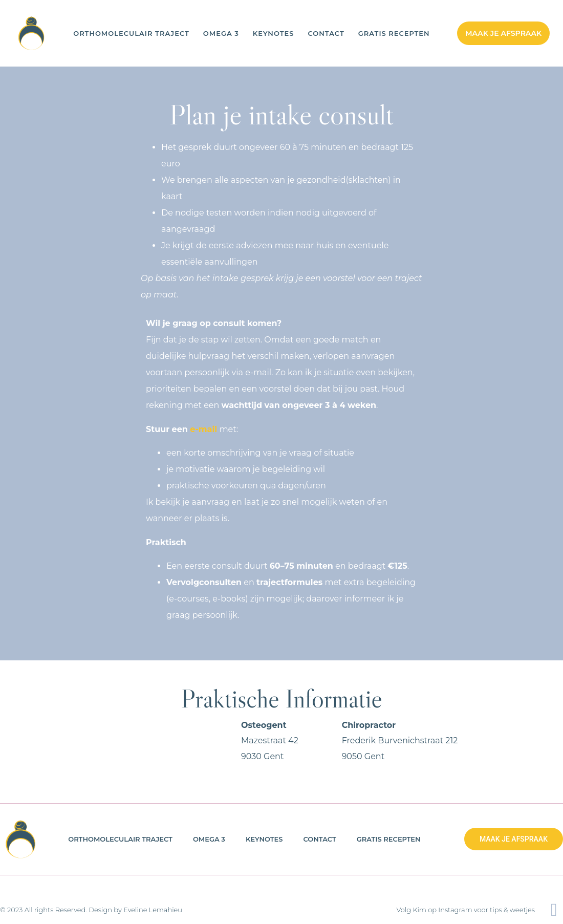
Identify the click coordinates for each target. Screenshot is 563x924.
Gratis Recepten (394, 34)
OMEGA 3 (221, 34)
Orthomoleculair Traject (131, 34)
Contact (326, 34)
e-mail (203, 429)
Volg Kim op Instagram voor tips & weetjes (466, 910)
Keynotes (274, 34)
